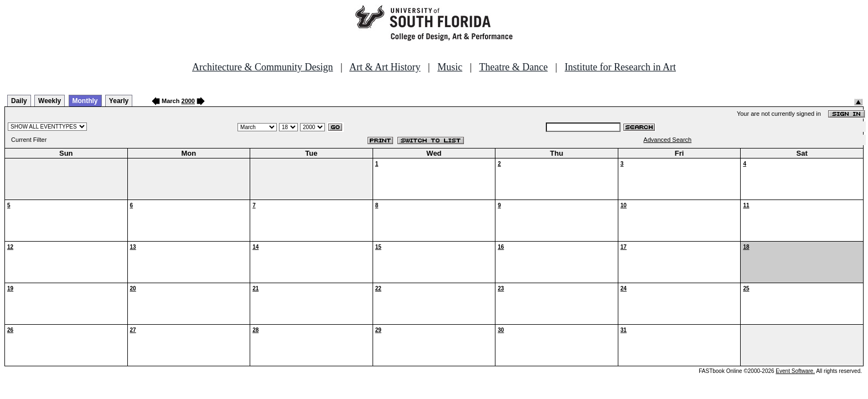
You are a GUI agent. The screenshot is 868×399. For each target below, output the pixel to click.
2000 (188, 101)
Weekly (50, 101)
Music (450, 67)
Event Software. (795, 371)
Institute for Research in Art (620, 67)
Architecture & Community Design (262, 67)
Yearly (119, 101)
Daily (19, 101)
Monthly (85, 101)
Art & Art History (385, 67)
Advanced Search (667, 140)
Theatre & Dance (513, 67)
